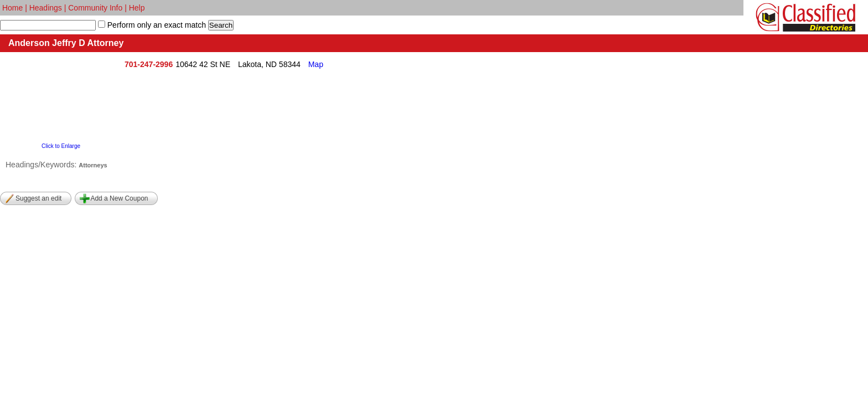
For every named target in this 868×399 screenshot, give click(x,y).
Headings (46, 8)
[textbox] (48, 25)
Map (316, 64)
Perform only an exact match (156, 25)
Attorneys (93, 165)
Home (12, 8)
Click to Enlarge (61, 146)
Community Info (95, 8)
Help (137, 8)
